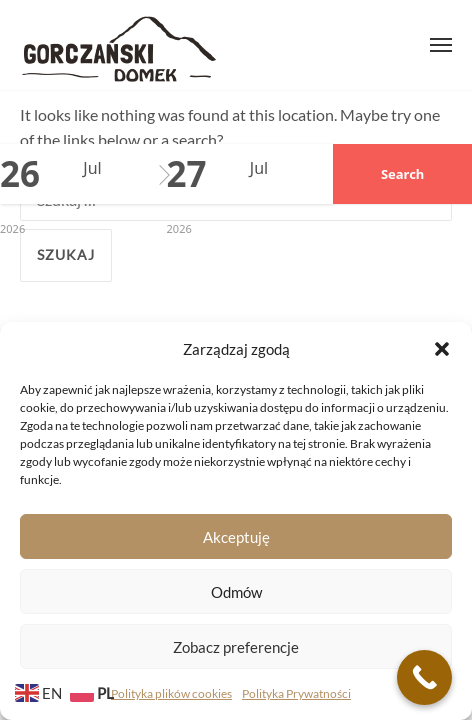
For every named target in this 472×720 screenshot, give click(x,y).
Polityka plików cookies (171, 693)
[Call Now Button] (424, 677)
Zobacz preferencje (236, 647)
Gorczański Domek (119, 45)
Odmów (236, 592)
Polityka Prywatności (296, 693)
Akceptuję (236, 537)
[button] (442, 349)
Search (402, 174)
